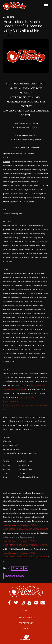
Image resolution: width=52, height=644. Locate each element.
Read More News (15, 576)
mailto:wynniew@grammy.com (15, 389)
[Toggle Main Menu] (46, 6)
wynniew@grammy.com (37, 385)
